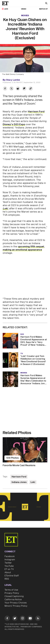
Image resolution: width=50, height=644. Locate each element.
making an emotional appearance (22, 250)
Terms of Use (11, 590)
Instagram (10, 560)
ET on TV (9, 569)
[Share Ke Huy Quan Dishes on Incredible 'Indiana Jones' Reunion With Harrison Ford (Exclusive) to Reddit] (18, 89)
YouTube (9, 566)
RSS (7, 579)
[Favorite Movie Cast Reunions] (25, 450)
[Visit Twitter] (15, 619)
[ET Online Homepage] (6, 3)
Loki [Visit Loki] (33, 482)
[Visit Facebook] (7, 619)
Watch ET (43, 9)
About (8, 572)
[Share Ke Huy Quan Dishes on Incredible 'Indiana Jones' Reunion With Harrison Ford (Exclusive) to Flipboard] (24, 89)
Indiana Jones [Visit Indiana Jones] (19, 482)
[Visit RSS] (38, 619)
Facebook (10, 556)
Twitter (8, 563)
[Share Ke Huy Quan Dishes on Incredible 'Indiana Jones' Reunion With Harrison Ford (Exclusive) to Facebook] (5, 89)
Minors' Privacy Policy (16, 606)
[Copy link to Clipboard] (31, 89)
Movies (25, 16)
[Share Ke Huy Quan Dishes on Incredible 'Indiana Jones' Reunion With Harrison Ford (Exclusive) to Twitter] (11, 89)
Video (24, 9)
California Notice (13, 600)
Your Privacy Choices (16, 603)
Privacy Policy (12, 593)
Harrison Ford (36, 112)
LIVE (6, 9)
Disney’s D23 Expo (14, 124)
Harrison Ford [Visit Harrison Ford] (19, 477)
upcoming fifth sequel (31, 247)
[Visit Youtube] (30, 619)
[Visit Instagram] (23, 619)
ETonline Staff (12, 576)
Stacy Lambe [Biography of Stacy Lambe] (13, 80)
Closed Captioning (14, 596)
